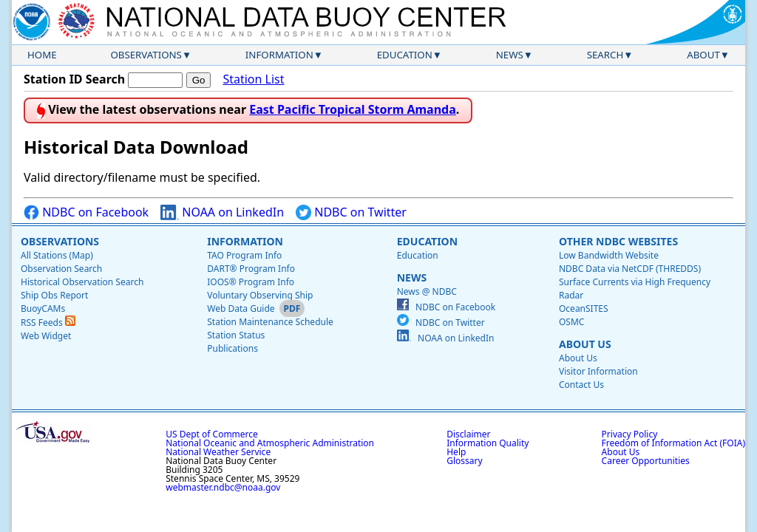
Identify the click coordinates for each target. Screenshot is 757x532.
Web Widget (46, 336)
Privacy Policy (630, 434)
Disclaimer (468, 434)
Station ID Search (74, 79)
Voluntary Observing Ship (260, 295)
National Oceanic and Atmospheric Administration (270, 443)
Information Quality (488, 443)
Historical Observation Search (82, 282)
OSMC (571, 322)
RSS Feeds (48, 323)
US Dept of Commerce (212, 434)
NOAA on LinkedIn (222, 212)
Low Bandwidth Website (609, 255)
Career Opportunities (646, 461)
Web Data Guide (241, 308)
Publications (232, 348)
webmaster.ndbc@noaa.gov (223, 487)
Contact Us (581, 385)
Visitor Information (598, 371)
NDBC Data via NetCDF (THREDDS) (630, 269)
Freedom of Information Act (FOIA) (673, 443)
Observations (146, 55)
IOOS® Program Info (251, 282)
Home (42, 55)
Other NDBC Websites (618, 241)
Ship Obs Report (54, 295)
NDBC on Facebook (86, 212)
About (703, 55)
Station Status (236, 335)
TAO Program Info (244, 255)
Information (279, 55)
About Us (585, 344)
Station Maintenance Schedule (270, 322)
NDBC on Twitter (351, 212)
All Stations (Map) (57, 255)
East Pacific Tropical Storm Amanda (353, 109)
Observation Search (61, 269)
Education (405, 55)
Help (456, 452)
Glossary (464, 461)
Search (605, 55)
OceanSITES (584, 308)
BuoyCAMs (43, 308)
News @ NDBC (427, 291)
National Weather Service (218, 452)
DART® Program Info (251, 269)
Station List (253, 79)
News (510, 55)
